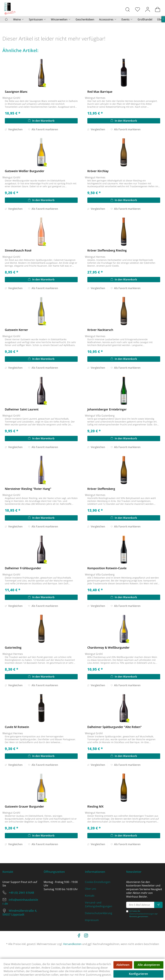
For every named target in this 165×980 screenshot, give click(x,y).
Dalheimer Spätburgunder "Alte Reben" (114, 727)
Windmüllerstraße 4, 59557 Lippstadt (20, 913)
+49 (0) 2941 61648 (21, 893)
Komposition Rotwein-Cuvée (107, 568)
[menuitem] (128, 9)
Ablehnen (123, 965)
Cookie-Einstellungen (98, 882)
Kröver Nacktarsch (100, 330)
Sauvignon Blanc (16, 92)
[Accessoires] (108, 19)
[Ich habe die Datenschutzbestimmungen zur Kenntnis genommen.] (127, 911)
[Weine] (19, 19)
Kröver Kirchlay (98, 171)
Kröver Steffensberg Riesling (107, 250)
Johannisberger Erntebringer (107, 409)
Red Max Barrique (100, 92)
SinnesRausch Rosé (18, 250)
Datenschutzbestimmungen (142, 914)
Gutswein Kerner (16, 330)
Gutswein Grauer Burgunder (24, 806)
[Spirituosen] (37, 19)
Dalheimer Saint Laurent (22, 409)
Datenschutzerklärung (99, 913)
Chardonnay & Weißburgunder (108, 647)
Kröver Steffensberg (101, 489)
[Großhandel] (145, 19)
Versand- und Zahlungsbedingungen (99, 904)
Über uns (91, 889)
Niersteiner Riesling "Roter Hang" (28, 489)
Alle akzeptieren (149, 965)
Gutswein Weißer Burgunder (25, 171)
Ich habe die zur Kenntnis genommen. (143, 914)
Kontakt (90, 896)
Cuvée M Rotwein (17, 727)
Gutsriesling (13, 647)
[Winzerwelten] (61, 19)
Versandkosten (72, 944)
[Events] (127, 19)
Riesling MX (95, 806)
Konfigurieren (138, 974)
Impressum (92, 920)
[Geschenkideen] (85, 19)
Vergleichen (14, 129)
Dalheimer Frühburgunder (23, 568)
